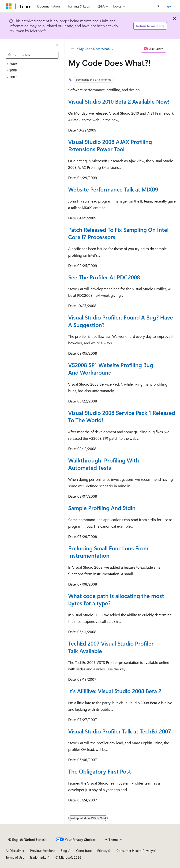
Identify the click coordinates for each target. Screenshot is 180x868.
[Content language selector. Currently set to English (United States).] (27, 840)
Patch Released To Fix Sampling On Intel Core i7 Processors (118, 233)
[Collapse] (57, 45)
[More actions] (172, 49)
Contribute (84, 851)
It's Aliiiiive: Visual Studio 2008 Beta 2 (115, 691)
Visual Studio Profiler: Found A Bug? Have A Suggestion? (121, 321)
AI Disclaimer (15, 851)
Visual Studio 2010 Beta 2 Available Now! (119, 101)
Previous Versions (43, 851)
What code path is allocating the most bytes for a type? (116, 599)
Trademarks (38, 857)
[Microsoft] (9, 6)
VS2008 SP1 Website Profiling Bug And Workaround (111, 368)
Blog (64, 851)
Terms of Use (15, 857)
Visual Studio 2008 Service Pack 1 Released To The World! (122, 416)
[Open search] (158, 6)
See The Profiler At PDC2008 (104, 277)
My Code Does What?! (95, 49)
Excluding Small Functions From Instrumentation (108, 552)
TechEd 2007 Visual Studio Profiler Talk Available (111, 647)
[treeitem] (34, 64)
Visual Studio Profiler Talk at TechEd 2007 (120, 731)
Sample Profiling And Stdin (102, 508)
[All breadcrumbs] (72, 49)
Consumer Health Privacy (135, 851)
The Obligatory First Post (100, 771)
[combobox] (32, 55)
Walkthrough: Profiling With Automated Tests (104, 464)
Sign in (169, 6)
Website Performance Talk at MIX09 (113, 189)
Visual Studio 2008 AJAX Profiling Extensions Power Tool (110, 145)
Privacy (102, 851)
